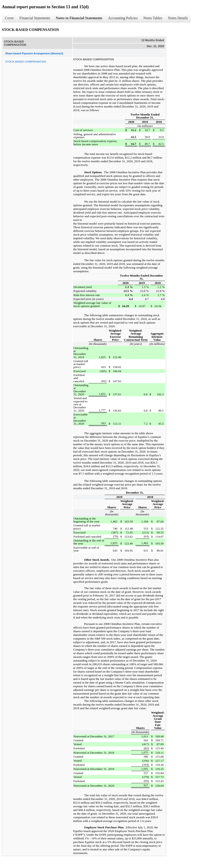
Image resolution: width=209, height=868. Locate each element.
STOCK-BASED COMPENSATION (26, 62)
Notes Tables (153, 18)
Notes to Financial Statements (79, 18)
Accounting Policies (123, 18)
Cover (9, 18)
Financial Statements (35, 18)
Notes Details (178, 18)
